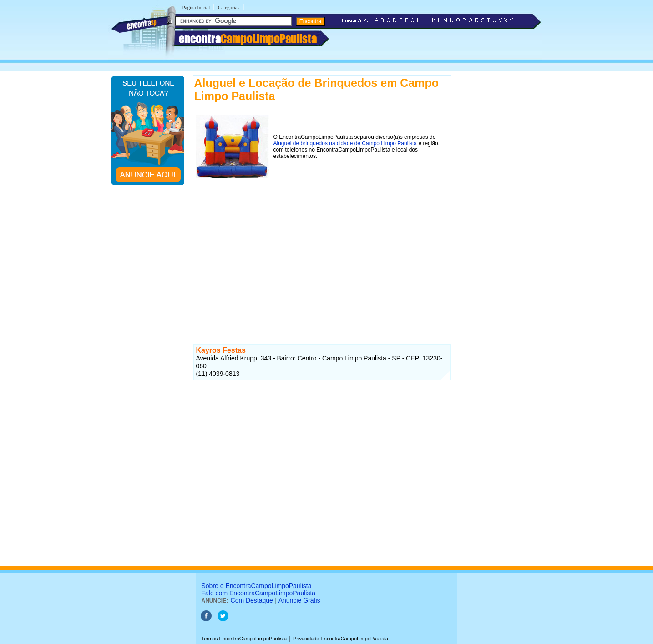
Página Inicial (196, 7)
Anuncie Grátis (299, 600)
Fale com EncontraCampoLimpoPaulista (259, 593)
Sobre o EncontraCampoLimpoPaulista (257, 586)
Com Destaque (252, 600)
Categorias (229, 7)
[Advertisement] (322, 251)
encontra (248, 39)
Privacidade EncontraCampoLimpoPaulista (341, 639)
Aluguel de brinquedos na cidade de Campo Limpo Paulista (345, 143)
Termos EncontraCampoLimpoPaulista (244, 639)
